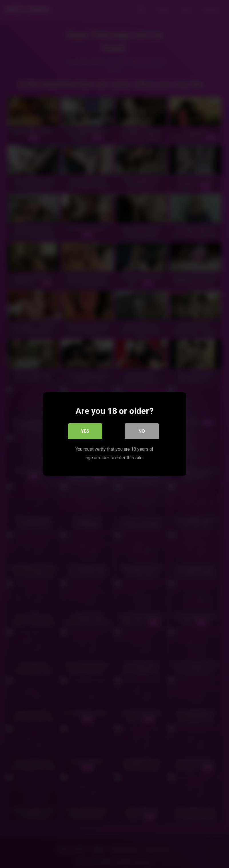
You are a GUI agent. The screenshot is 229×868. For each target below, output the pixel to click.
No (142, 431)
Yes (85, 431)
